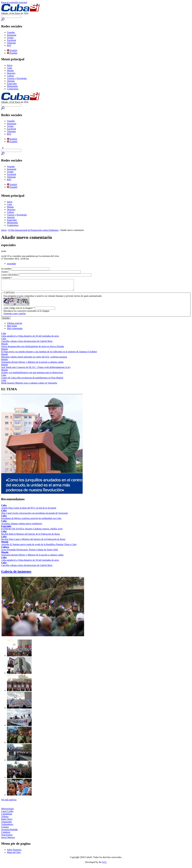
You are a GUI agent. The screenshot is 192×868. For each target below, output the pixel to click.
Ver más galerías (9, 802)
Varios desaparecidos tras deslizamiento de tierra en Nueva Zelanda (33, 349)
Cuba (9, 68)
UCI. (105, 864)
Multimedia (12, 86)
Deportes (11, 73)
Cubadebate (7, 816)
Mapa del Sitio (14, 854)
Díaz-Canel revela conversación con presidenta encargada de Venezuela (34, 515)
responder (12, 264)
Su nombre (7, 269)
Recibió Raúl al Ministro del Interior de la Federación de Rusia (30, 536)
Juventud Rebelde (9, 832)
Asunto (5, 272)
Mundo (10, 71)
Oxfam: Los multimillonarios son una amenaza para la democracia (32, 375)
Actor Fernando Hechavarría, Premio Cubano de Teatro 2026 (29, 552)
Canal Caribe (7, 813)
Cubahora (6, 834)
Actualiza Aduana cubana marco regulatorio (22, 526)
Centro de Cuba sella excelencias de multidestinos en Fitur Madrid (32, 380)
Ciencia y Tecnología (17, 78)
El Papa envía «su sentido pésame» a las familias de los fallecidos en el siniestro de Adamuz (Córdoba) (49, 354)
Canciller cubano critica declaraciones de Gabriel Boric (27, 343)
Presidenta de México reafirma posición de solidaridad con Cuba (31, 520)
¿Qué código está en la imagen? (19, 310)
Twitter (10, 38)
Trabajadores (7, 826)
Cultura (10, 76)
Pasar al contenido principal (14, 2)
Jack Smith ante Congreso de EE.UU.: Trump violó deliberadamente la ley (36, 369)
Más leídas (12, 328)
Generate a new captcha (15, 316)
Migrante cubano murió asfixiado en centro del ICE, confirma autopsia (34, 359)
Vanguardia (6, 824)
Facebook (11, 40)
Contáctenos (13, 89)
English (12, 50)
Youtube (11, 32)
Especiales (12, 84)
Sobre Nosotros (14, 852)
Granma (5, 829)
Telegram (11, 43)
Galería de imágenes (16, 574)
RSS (9, 45)
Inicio (10, 65)
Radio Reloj (7, 821)
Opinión (11, 81)
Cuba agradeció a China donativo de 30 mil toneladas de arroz (30, 338)
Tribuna (5, 819)
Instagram (12, 35)
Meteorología (7, 811)
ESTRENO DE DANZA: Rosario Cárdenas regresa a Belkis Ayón (32, 531)
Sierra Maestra (8, 840)
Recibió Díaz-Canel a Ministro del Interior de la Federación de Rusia (33, 541)
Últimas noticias (15, 325)
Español (12, 53)
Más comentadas (15, 331)
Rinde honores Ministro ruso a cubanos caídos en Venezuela (29, 385)
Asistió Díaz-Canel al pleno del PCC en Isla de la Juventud (29, 510)
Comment (7, 278)
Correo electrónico (10, 275)
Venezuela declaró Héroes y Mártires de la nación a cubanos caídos (32, 364)
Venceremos (7, 837)
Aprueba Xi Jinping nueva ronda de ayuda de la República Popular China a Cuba (39, 547)
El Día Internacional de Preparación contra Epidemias (33, 230)
